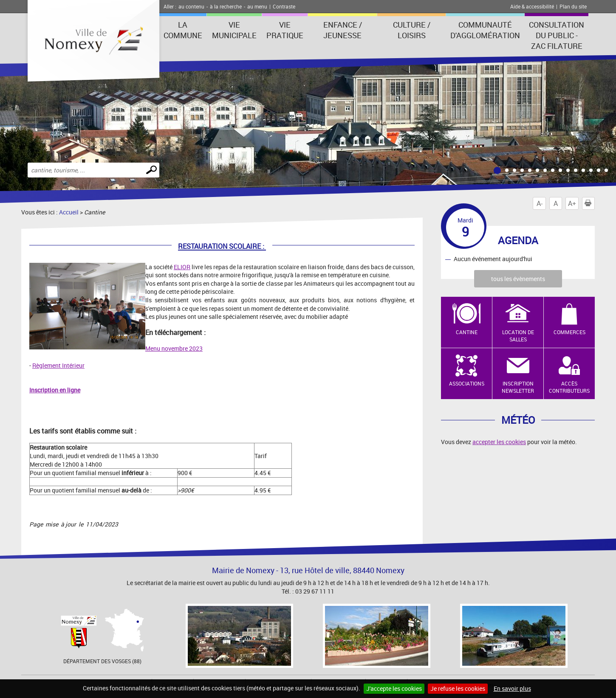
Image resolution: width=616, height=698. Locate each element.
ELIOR (182, 267)
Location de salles (518, 336)
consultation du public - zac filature (557, 35)
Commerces (569, 332)
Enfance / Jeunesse (343, 30)
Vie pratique (285, 30)
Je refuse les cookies (458, 688)
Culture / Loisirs (412, 30)
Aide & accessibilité (532, 6)
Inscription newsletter (518, 387)
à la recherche (226, 6)
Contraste (284, 6)
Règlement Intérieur (58, 365)
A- (540, 203)
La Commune (183, 30)
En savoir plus (512, 688)
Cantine (467, 332)
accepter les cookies (499, 442)
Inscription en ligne (55, 390)
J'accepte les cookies (394, 688)
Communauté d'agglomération (485, 30)
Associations (467, 383)
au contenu (191, 6)
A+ (572, 203)
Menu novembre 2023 (174, 348)
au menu (257, 6)
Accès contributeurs (569, 387)
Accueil (69, 212)
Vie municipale (234, 30)
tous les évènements (518, 279)
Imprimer (590, 203)
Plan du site (573, 6)
